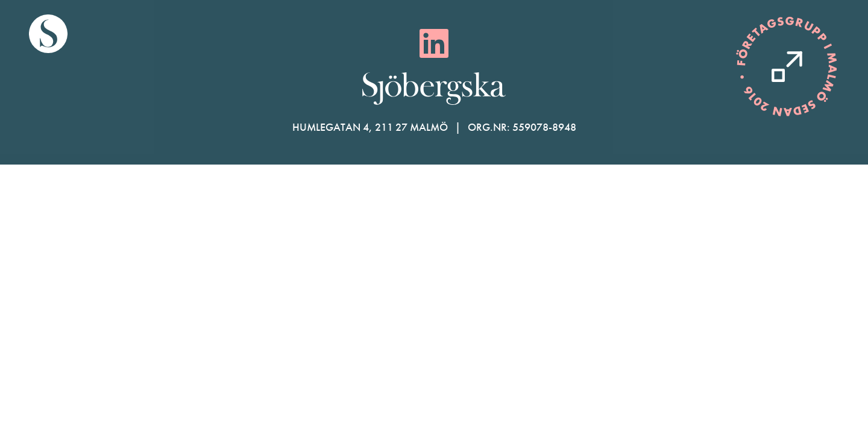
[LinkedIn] (434, 43)
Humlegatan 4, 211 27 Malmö (370, 127)
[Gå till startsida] (48, 34)
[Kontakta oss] (787, 67)
